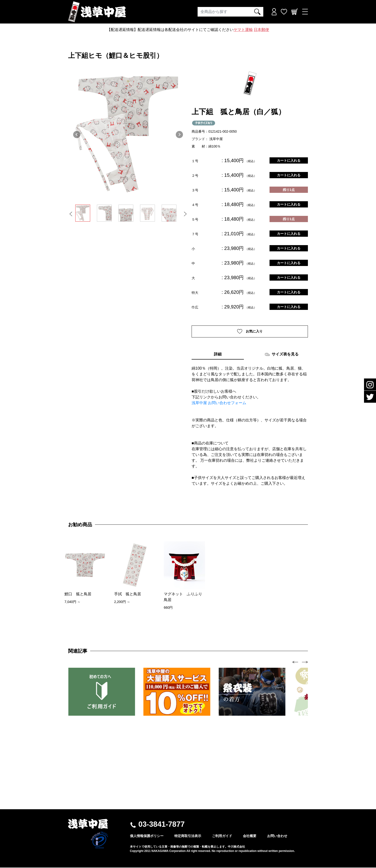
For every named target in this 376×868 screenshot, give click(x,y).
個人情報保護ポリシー (147, 836)
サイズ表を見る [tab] (282, 355)
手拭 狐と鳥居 (128, 594)
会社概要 (250, 836)
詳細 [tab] (218, 355)
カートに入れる (289, 160)
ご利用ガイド (222, 836)
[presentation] (295, 662)
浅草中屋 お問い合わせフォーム (219, 403)
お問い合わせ (277, 836)
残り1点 (289, 190)
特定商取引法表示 (188, 836)
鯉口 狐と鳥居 (78, 594)
